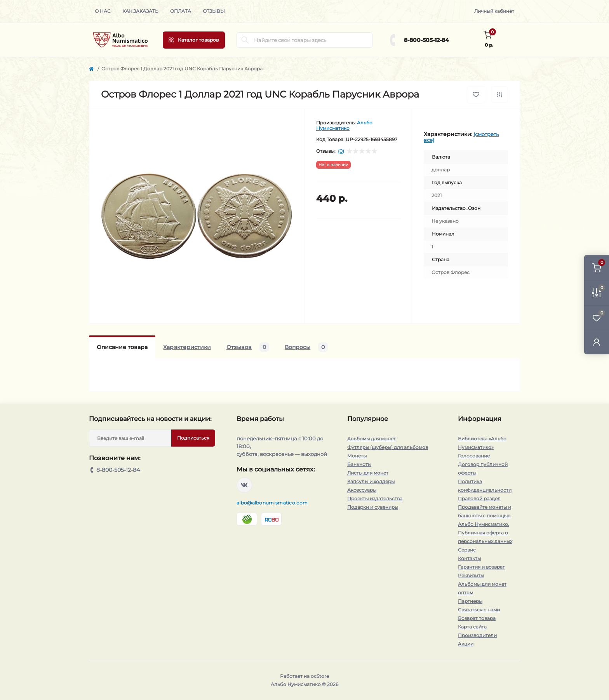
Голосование (474, 456)
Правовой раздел (479, 498)
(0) (341, 151)
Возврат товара (477, 618)
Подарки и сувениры (373, 507)
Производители (477, 635)
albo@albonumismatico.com (272, 503)
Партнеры (470, 601)
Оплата (181, 11)
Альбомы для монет (371, 439)
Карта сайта (472, 627)
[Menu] (194, 40)
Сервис (467, 550)
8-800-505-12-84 (426, 40)
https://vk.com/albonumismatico (244, 485)
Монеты (357, 456)
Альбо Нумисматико (344, 125)
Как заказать (140, 11)
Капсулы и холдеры (371, 481)
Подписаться (193, 438)
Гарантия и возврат (481, 567)
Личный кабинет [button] (494, 11)
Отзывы (214, 11)
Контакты (469, 558)
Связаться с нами (479, 610)
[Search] (245, 40)
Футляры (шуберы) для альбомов (388, 447)
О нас (103, 11)
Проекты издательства (375, 498)
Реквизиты (471, 575)
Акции (466, 644)
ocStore (320, 676)
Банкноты (359, 464)
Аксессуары (362, 490)
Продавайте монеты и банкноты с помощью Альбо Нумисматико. (485, 516)
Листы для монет (368, 473)
